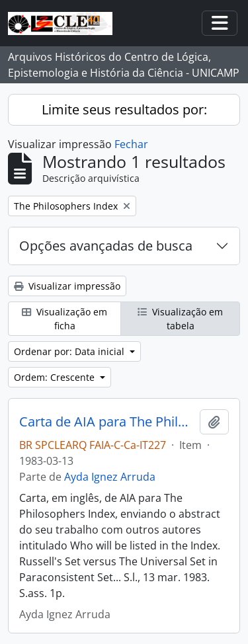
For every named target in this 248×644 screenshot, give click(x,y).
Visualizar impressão (67, 286)
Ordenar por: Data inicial (70, 351)
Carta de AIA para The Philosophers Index (107, 422)
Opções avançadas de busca (106, 246)
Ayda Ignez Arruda (110, 477)
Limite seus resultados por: (124, 109)
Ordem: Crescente (56, 377)
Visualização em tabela (180, 319)
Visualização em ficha (64, 319)
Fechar (131, 144)
